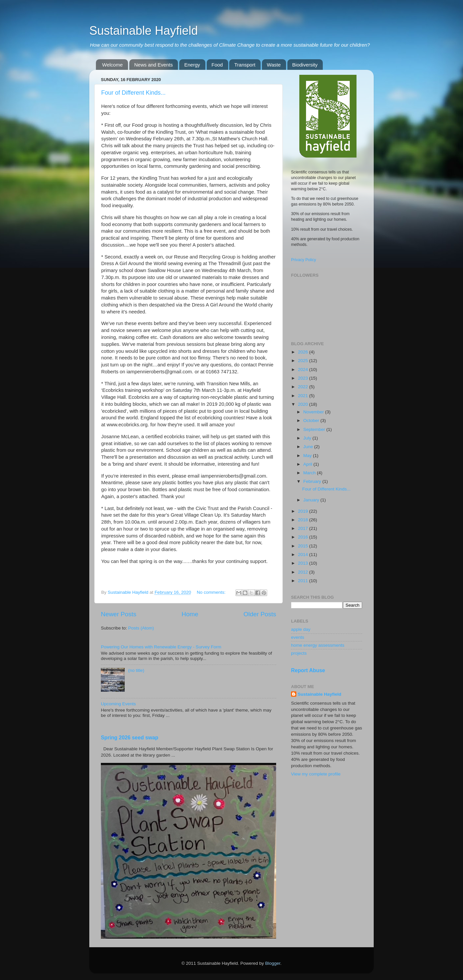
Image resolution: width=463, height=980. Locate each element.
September (315, 429)
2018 (304, 520)
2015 (304, 546)
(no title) (136, 670)
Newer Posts (119, 614)
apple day (301, 629)
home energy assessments (318, 645)
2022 (304, 387)
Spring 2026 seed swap (130, 738)
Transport (245, 65)
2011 (304, 581)
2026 (304, 352)
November (314, 412)
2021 (304, 396)
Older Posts (260, 614)
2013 (304, 563)
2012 (304, 572)
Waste (274, 65)
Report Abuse (308, 670)
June (309, 447)
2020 (304, 404)
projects (299, 653)
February (313, 481)
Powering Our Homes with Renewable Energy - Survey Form (161, 647)
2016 (304, 537)
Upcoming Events (118, 704)
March (310, 473)
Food (217, 65)
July (308, 438)
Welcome (112, 65)
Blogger (273, 963)
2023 (304, 378)
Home (190, 614)
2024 (304, 370)
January (312, 500)
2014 (304, 555)
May (308, 456)
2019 (304, 511)
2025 (304, 361)
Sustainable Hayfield (144, 31)
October (312, 420)
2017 (304, 528)
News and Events (154, 65)
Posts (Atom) (141, 628)
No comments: (212, 592)
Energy (192, 65)
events (298, 637)
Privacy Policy (304, 260)
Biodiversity (305, 65)
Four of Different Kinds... (133, 93)
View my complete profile (316, 774)
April (308, 464)
